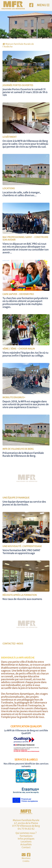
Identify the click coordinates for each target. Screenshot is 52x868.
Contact (26, 847)
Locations (26, 842)
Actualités (26, 844)
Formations (26, 836)
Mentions (26, 858)
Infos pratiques (26, 839)
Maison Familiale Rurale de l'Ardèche (18, 45)
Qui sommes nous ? (26, 833)
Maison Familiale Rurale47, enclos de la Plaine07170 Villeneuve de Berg (26, 823)
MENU (43, 5)
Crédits (26, 861)
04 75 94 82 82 (26, 829)
